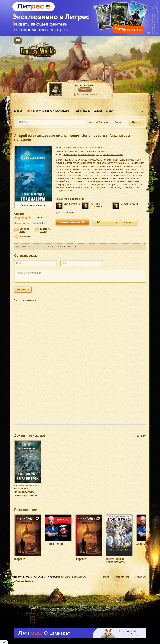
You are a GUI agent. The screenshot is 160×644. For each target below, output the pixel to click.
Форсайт (20, 559)
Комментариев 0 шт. (68, 247)
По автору (119, 122)
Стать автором (122, 577)
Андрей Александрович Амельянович (50, 111)
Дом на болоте (72, 204)
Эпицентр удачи (129, 204)
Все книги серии (67, 212)
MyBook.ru (141, 577)
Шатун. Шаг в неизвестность (115, 560)
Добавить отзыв (24, 230)
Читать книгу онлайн (72, 222)
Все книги (141, 436)
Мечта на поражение (96, 205)
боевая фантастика (113, 154)
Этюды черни (54, 544)
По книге (102, 122)
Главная (18, 111)
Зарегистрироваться (87, 94)
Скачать (129, 222)
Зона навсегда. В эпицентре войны (26, 493)
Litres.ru (105, 577)
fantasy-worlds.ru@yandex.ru (72, 577)
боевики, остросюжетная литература (83, 154)
